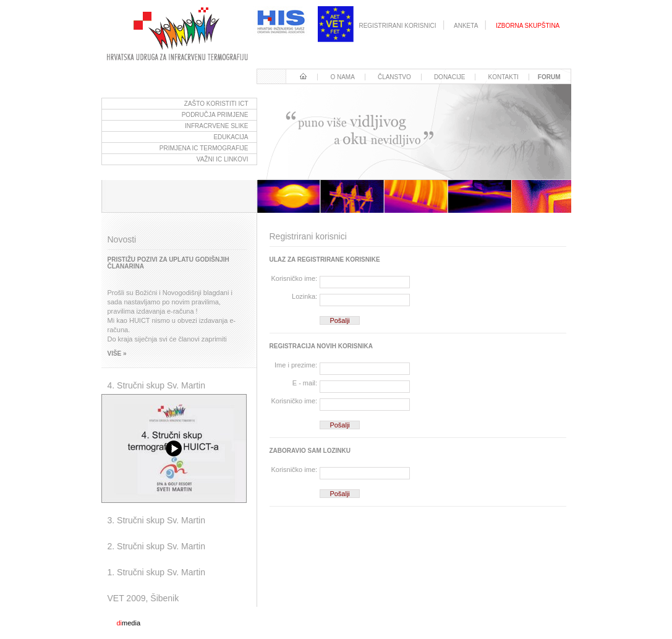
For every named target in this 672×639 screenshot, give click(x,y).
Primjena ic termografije (204, 148)
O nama (342, 77)
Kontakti (504, 77)
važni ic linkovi (223, 159)
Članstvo (394, 77)
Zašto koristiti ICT (216, 104)
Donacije (450, 77)
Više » (117, 354)
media (129, 623)
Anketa (466, 26)
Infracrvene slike (217, 126)
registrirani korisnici (397, 26)
